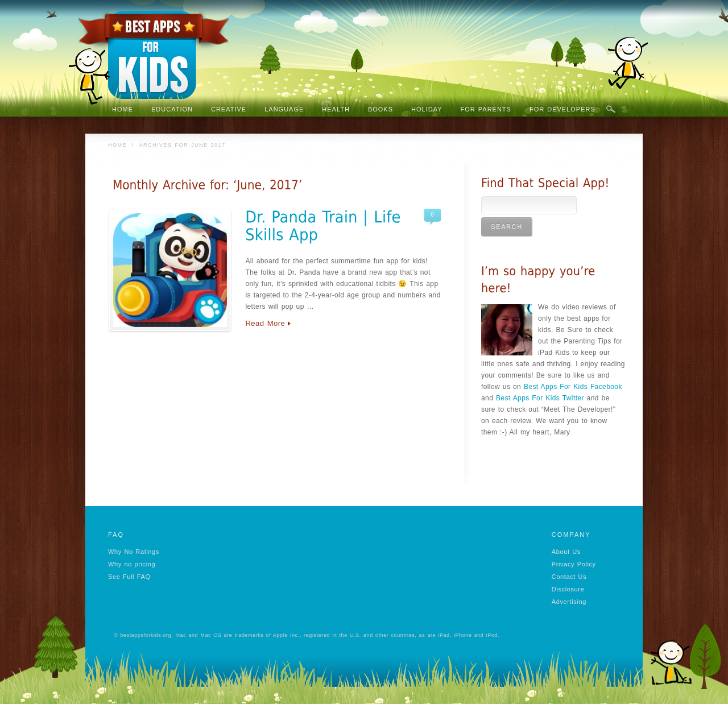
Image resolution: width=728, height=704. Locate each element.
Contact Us (569, 577)
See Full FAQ (129, 577)
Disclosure (568, 589)
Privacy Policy (574, 564)
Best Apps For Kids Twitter (540, 398)
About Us (566, 552)
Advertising (569, 602)
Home (117, 145)
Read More (265, 323)
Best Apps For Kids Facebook (573, 387)
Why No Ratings (134, 552)
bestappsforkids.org (146, 635)
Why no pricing (132, 564)
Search (611, 110)
